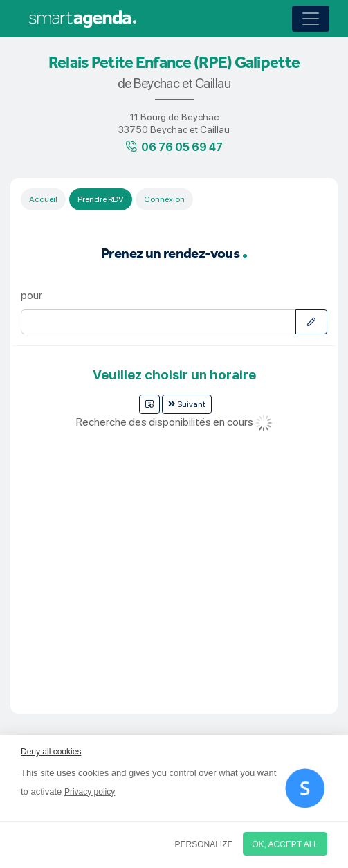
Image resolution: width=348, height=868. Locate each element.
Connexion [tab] (164, 199)
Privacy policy (90, 792)
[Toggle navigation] (311, 19)
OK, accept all (285, 844)
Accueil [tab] (43, 199)
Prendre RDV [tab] (101, 199)
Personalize (204, 844)
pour (31, 295)
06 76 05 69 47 (182, 147)
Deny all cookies (51, 752)
